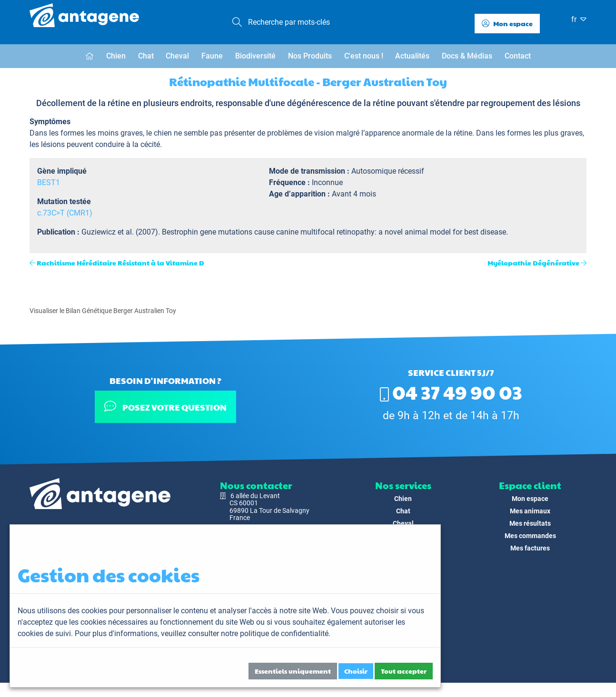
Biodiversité (255, 56)
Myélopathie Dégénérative (533, 263)
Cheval (177, 56)
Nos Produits (310, 56)
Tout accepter (404, 671)
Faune (212, 56)
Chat (146, 56)
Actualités (412, 56)
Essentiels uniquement (293, 671)
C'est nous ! (364, 56)
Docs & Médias (467, 56)
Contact (518, 56)
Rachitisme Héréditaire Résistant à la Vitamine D (120, 263)
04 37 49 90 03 (451, 392)
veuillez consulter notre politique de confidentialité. (246, 633)
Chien (116, 56)
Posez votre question (165, 407)
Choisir (356, 671)
